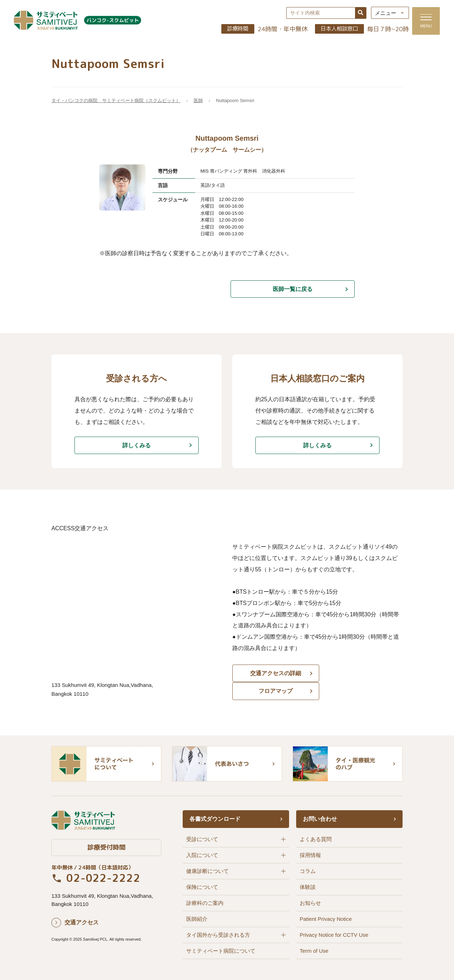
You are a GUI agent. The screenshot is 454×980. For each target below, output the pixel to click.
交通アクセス (82, 922)
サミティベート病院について (221, 950)
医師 (198, 101)
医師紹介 (197, 919)
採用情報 (310, 855)
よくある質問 (316, 839)
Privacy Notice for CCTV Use (334, 934)
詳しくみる (137, 446)
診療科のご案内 (205, 903)
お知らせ (310, 903)
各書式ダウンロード (215, 819)
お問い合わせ (320, 819)
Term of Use (314, 950)
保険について (202, 887)
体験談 (308, 887)
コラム (308, 871)
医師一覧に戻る (293, 289)
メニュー (383, 13)
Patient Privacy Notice (326, 919)
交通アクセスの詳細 (273, 675)
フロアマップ (362, 675)
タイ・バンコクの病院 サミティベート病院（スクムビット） (116, 101)
